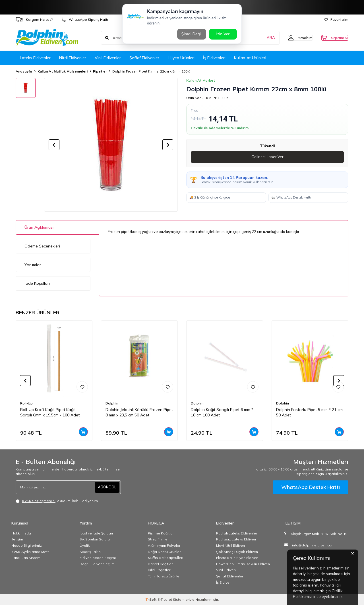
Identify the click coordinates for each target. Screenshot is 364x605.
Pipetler (100, 71)
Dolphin (112, 403)
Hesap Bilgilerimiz (27, 545)
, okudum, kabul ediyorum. (57, 501)
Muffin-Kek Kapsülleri (166, 558)
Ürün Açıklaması (39, 227)
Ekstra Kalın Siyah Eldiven (237, 558)
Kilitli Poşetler (159, 570)
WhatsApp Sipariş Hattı (85, 20)
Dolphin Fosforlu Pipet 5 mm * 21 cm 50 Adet (309, 412)
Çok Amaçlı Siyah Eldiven (237, 552)
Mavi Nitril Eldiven (230, 545)
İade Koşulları (37, 283)
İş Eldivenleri (214, 58)
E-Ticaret (165, 599)
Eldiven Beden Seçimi (98, 558)
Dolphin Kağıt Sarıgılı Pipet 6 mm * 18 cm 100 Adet (222, 412)
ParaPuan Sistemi (26, 558)
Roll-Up (26, 403)
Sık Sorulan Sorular (95, 539)
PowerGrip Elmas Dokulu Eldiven (243, 564)
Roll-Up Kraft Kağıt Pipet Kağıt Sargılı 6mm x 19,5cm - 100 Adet (50, 412)
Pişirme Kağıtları (161, 533)
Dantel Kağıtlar (160, 564)
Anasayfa (24, 71)
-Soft (151, 599)
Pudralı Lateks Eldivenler (237, 533)
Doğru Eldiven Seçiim (97, 564)
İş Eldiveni (224, 582)
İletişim (17, 539)
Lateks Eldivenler (35, 58)
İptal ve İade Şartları (96, 533)
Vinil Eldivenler (108, 58)
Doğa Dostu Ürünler (164, 552)
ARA (259, 38)
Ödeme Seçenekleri (42, 246)
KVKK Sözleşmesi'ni (39, 501)
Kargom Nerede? (34, 20)
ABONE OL (106, 487)
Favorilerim (336, 19)
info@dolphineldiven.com (313, 545)
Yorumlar (33, 265)
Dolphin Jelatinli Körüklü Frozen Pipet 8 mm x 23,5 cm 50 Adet (139, 412)
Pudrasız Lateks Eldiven (236, 539)
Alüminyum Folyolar (164, 545)
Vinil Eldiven (226, 570)
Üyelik (85, 545)
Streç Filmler (158, 539)
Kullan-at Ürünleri (250, 58)
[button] (54, 145)
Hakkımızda (21, 533)
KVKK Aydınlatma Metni (31, 552)
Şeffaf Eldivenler (144, 58)
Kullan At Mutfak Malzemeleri (63, 71)
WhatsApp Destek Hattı (311, 487)
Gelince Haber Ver (267, 157)
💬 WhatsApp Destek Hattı (291, 198)
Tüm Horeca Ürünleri (165, 576)
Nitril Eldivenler (73, 58)
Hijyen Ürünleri (181, 58)
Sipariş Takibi (91, 552)
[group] (111, 145)
